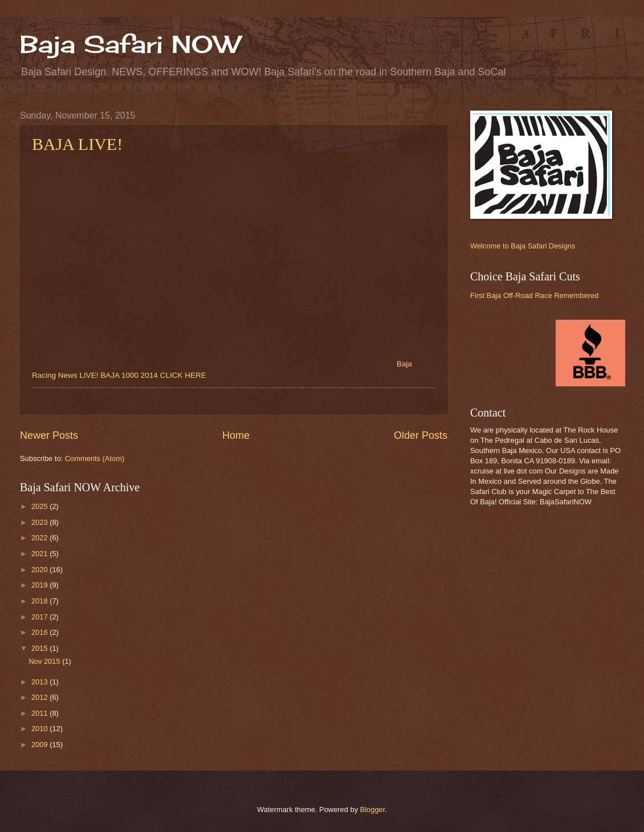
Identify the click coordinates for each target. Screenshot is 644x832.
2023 (40, 522)
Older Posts (421, 435)
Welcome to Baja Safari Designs (523, 246)
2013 (40, 682)
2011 (40, 713)
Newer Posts (49, 435)
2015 (40, 648)
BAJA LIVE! (77, 144)
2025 (40, 506)
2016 (40, 632)
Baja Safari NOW (130, 44)
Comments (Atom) (95, 458)
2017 (40, 617)
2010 (40, 729)
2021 (40, 554)
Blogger (373, 809)
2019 (40, 585)
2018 (40, 601)
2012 (40, 697)
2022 (40, 538)
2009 (40, 745)
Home (236, 435)
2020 (40, 570)
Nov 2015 (45, 661)
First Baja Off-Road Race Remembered (534, 295)
